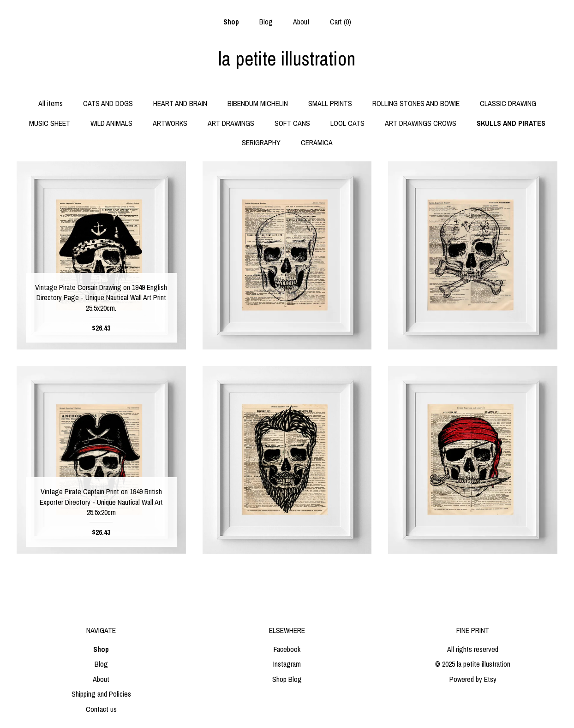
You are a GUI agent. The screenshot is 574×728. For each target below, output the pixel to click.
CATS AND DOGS (108, 103)
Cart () (341, 22)
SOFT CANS (292, 123)
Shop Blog (287, 679)
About (301, 22)
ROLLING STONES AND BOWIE (416, 103)
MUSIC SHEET (50, 123)
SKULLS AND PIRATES (511, 123)
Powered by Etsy (473, 679)
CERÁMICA (317, 142)
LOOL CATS (347, 123)
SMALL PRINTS (330, 103)
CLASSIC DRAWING (508, 103)
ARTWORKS (170, 123)
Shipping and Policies (101, 694)
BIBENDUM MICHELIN (258, 103)
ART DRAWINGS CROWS (421, 123)
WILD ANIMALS (111, 123)
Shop (231, 22)
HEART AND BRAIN (180, 103)
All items (51, 103)
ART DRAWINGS (231, 123)
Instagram (287, 664)
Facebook (287, 649)
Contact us (101, 709)
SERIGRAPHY (261, 142)
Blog (266, 22)
